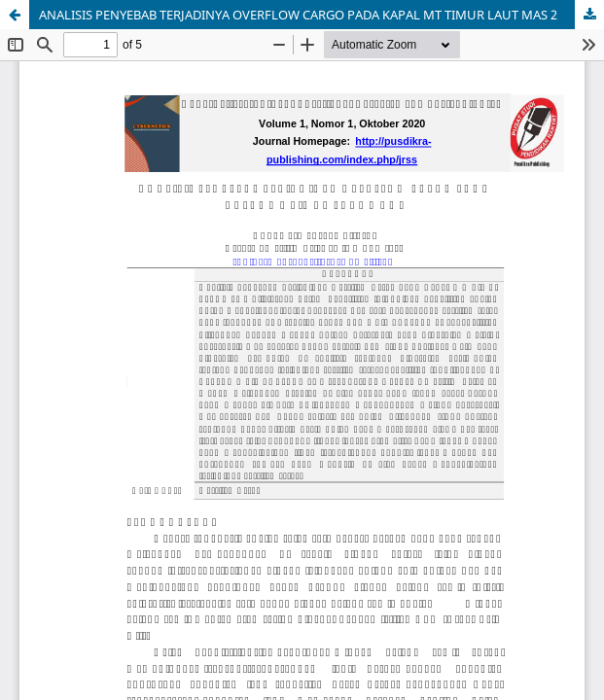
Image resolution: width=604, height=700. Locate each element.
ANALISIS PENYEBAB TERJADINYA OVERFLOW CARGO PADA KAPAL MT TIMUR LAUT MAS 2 (298, 15)
